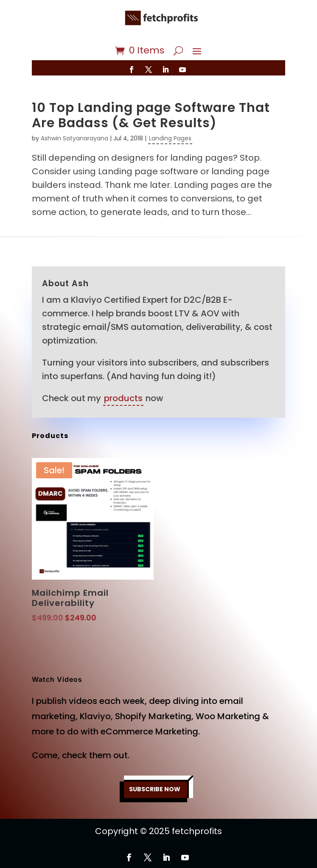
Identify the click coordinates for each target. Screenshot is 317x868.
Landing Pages (170, 138)
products (123, 398)
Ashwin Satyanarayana (74, 138)
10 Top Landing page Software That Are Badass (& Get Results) (151, 115)
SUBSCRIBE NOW (155, 789)
